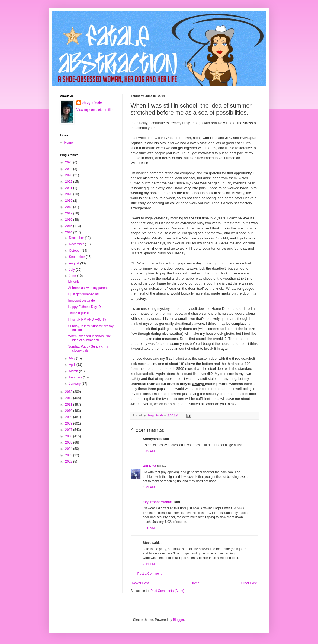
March (74, 371)
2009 (69, 417)
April (73, 365)
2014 (69, 232)
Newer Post (140, 583)
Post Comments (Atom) (167, 591)
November (77, 244)
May (72, 358)
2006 (69, 436)
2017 (69, 213)
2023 (69, 175)
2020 (69, 194)
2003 (69, 455)
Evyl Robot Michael (158, 502)
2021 (69, 188)
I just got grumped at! (83, 294)
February (76, 377)
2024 (69, 169)
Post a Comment (150, 574)
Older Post (249, 583)
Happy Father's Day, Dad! (87, 307)
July (72, 270)
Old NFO (150, 466)
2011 (69, 405)
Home (195, 583)
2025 (69, 162)
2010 (69, 411)
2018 (69, 207)
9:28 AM (149, 528)
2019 (69, 201)
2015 (69, 226)
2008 (69, 424)
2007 (69, 430)
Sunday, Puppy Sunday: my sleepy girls (88, 348)
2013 (69, 392)
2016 (69, 220)
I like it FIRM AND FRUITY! (88, 320)
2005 (69, 443)
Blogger (179, 620)
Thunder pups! (78, 313)
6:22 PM (149, 487)
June (73, 276)
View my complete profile (94, 110)
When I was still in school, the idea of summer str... (89, 338)
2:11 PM (149, 564)
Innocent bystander (82, 301)
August (74, 263)
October (75, 251)
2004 (69, 449)
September (77, 257)
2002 (69, 462)
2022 (69, 182)
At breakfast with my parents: (89, 288)
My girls (74, 282)
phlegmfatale (92, 103)
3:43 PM (149, 451)
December (77, 238)
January (75, 384)
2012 (69, 398)
